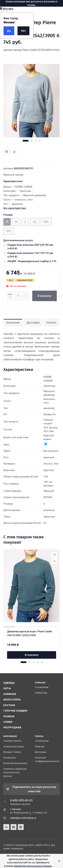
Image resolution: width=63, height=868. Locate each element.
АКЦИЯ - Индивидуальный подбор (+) (32, 261)
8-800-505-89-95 (21, 800)
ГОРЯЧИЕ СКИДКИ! (16, 711)
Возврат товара (12, 752)
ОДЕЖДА (9, 683)
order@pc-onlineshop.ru (23, 818)
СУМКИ (8, 722)
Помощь (40, 746)
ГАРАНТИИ (41, 693)
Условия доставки (14, 746)
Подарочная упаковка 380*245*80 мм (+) (30, 247)
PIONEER (9, 716)
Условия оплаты (13, 741)
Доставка (33, 322)
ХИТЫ (7, 688)
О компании (42, 687)
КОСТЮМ (9, 705)
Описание (13, 322)
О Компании (42, 741)
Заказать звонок (20, 804)
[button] (26, 141)
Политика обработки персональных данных (15, 772)
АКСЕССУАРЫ (12, 700)
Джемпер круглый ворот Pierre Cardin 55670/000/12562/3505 (30, 634)
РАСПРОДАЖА (12, 727)
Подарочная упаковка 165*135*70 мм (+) (30, 255)
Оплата (51, 322)
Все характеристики (15, 208)
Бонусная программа (15, 763)
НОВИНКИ (10, 694)
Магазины (41, 752)
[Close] (58, 861)
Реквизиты (10, 758)
